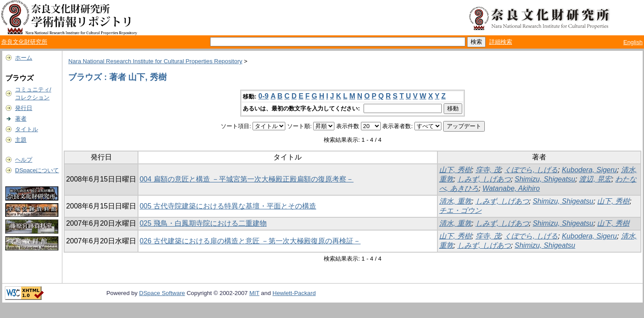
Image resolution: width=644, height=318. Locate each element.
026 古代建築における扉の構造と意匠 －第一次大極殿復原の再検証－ (250, 241)
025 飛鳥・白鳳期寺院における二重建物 (203, 223)
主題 (21, 140)
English (633, 42)
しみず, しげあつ (484, 179)
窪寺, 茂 (488, 170)
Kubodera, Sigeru (589, 170)
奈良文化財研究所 (24, 42)
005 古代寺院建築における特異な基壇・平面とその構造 (228, 206)
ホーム (24, 58)
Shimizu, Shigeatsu (545, 179)
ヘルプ (24, 160)
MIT (255, 293)
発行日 (24, 108)
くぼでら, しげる (531, 170)
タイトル (27, 129)
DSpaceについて (37, 170)
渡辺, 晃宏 (595, 179)
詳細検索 (501, 42)
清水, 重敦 (455, 201)
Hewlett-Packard (294, 293)
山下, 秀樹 (455, 170)
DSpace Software (162, 293)
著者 (21, 119)
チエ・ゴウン (460, 210)
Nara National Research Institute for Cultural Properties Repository (155, 61)
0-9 (263, 96)
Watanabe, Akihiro (511, 188)
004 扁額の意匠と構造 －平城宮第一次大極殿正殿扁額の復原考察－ (247, 179)
